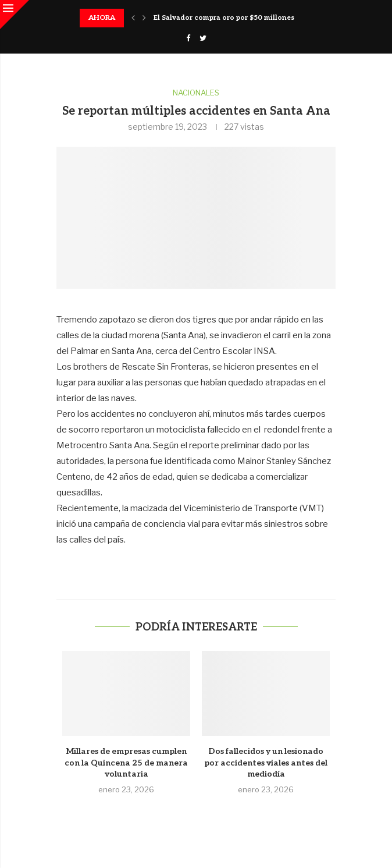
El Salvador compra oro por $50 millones (224, 18)
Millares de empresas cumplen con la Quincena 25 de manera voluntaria (126, 763)
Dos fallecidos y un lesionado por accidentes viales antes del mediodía (266, 763)
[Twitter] (203, 38)
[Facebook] (188, 38)
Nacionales (196, 93)
